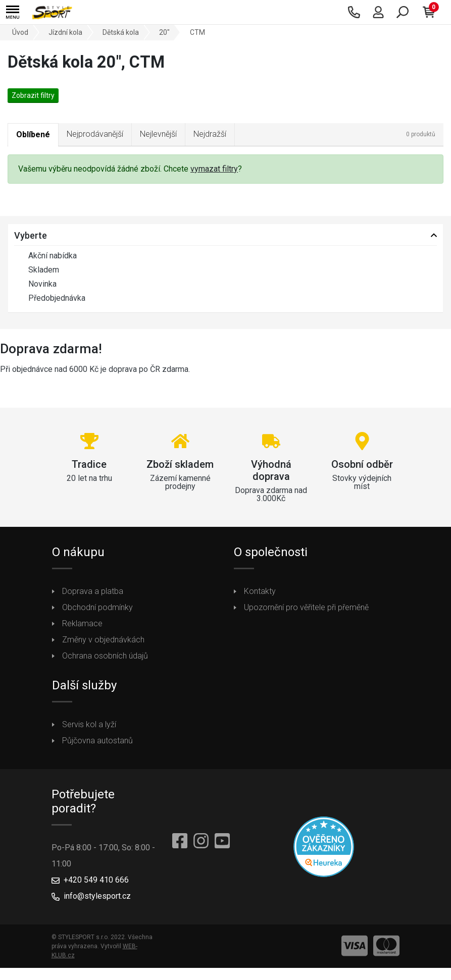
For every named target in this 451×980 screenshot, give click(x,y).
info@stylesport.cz (97, 896)
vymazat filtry (214, 169)
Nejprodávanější (95, 134)
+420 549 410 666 (96, 880)
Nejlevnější (158, 134)
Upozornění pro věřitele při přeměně (306, 607)
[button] (13, 12)
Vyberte (31, 235)
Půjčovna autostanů (97, 741)
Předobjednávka (50, 298)
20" (164, 32)
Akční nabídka (45, 256)
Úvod (20, 32)
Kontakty (260, 591)
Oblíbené (33, 134)
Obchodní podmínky (97, 607)
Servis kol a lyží (89, 724)
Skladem (37, 270)
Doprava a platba (93, 591)
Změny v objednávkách (103, 640)
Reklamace (82, 623)
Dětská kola (121, 32)
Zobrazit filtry (33, 95)
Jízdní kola (65, 32)
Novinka (35, 284)
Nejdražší (210, 134)
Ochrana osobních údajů (105, 656)
